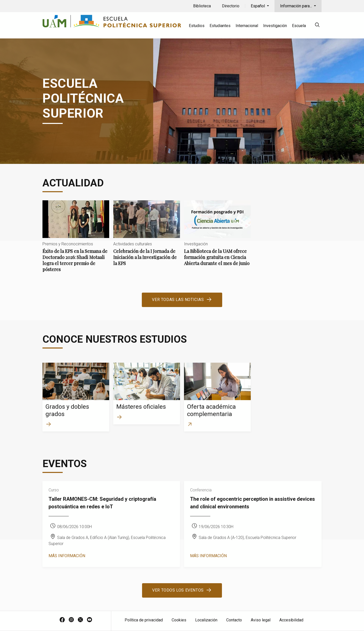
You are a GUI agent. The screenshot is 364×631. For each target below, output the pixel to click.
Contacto (234, 620)
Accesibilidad (291, 620)
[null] (317, 26)
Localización (206, 620)
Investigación (275, 26)
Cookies (179, 620)
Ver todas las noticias (178, 300)
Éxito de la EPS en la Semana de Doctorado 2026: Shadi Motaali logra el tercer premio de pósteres (76, 240)
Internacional (247, 26)
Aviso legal (261, 620)
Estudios (197, 26)
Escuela (299, 26)
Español (258, 6)
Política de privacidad (144, 620)
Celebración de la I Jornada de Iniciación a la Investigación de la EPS (147, 237)
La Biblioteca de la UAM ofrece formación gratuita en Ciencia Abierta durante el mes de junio (217, 237)
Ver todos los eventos (178, 590)
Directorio (231, 6)
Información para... (297, 6)
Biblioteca (202, 6)
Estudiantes (220, 26)
